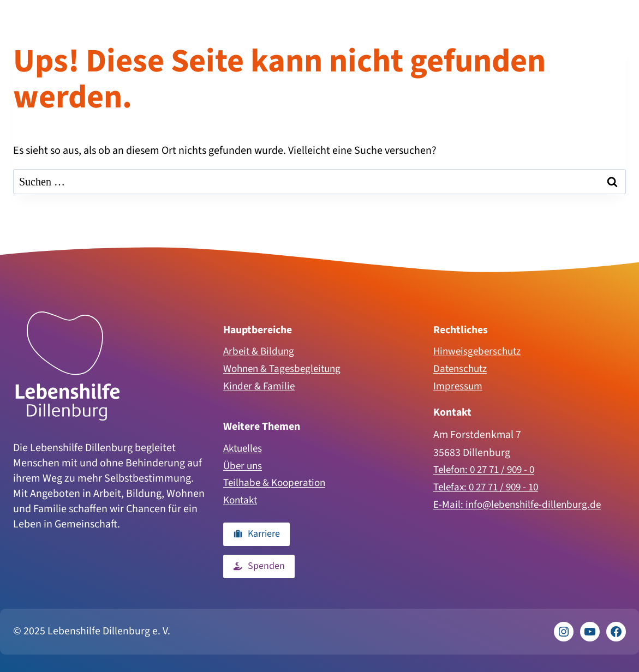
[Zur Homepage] (68, 362)
